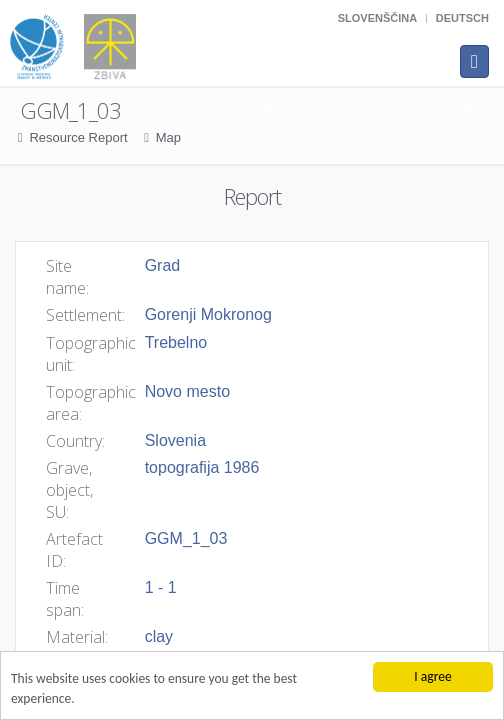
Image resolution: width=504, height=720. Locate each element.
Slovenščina (377, 18)
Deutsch (462, 18)
